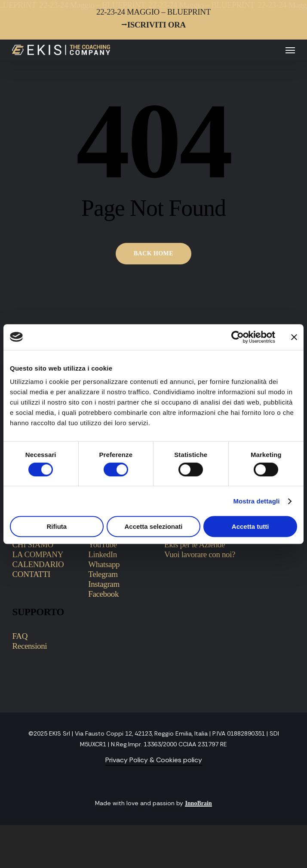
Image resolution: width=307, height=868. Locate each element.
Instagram (104, 584)
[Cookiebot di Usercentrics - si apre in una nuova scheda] (238, 337)
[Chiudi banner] (294, 337)
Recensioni (30, 646)
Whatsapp (104, 564)
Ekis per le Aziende (195, 544)
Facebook (103, 594)
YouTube (103, 544)
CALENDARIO (38, 564)
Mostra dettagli (256, 501)
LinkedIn (103, 554)
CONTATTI (31, 574)
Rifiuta (57, 526)
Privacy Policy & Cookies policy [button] (154, 760)
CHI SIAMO (33, 544)
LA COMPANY (38, 554)
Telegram (103, 574)
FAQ (20, 636)
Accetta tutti (250, 526)
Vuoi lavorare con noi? (200, 554)
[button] (290, 50)
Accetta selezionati (153, 526)
